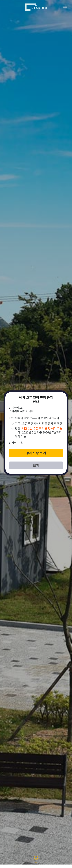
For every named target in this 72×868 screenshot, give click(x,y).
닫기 (36, 465)
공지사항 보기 (36, 453)
